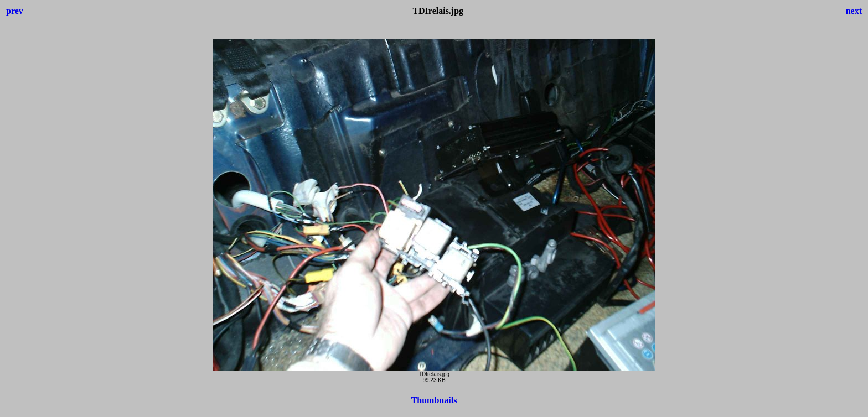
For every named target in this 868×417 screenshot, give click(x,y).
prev (15, 11)
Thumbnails (434, 400)
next (854, 11)
